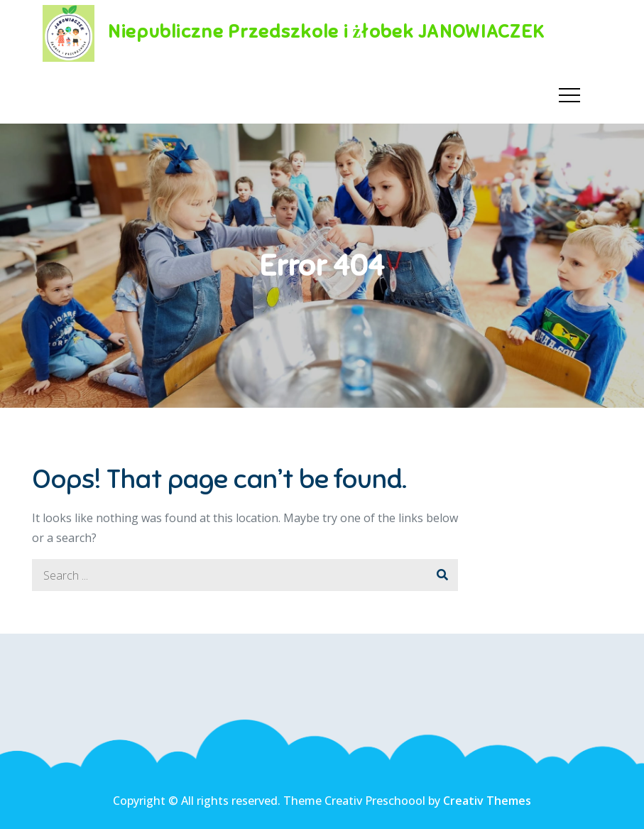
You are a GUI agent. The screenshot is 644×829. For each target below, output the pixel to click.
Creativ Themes (487, 801)
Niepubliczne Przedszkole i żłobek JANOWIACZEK (326, 32)
